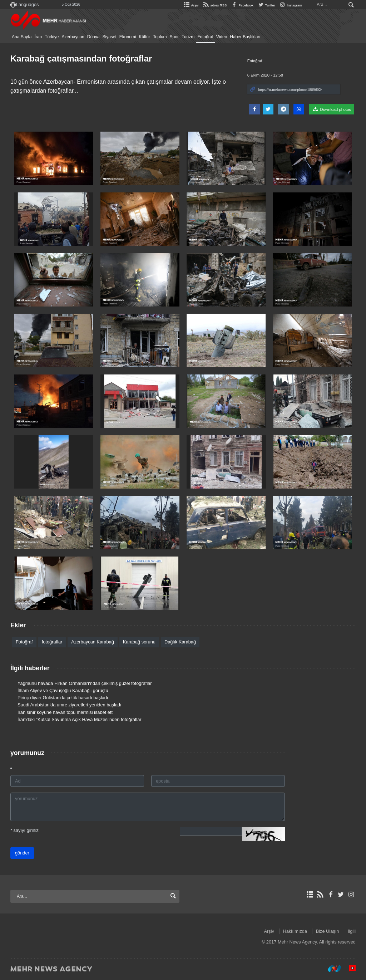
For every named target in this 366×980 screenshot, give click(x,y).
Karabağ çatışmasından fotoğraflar (81, 58)
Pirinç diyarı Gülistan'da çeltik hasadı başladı (63, 698)
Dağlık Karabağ (180, 642)
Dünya (93, 37)
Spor (174, 37)
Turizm (188, 37)
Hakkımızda (295, 931)
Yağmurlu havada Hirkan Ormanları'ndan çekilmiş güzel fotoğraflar (85, 683)
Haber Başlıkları (245, 37)
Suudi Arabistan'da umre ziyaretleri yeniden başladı (70, 705)
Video (222, 37)
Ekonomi (128, 37)
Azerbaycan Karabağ (93, 642)
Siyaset (109, 37)
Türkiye (52, 37)
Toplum (160, 37)
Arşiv (191, 5)
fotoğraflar (52, 642)
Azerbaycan (73, 37)
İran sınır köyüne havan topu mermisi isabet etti (66, 712)
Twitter (266, 5)
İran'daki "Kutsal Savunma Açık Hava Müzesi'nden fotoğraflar (80, 719)
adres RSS (214, 5)
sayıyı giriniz (24, 830)
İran (38, 37)
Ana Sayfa (22, 37)
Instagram (290, 5)
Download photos (331, 109)
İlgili (352, 931)
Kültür (145, 37)
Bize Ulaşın (328, 931)
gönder (22, 853)
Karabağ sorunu (139, 642)
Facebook (242, 5)
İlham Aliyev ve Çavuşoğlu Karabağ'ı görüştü (63, 690)
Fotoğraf (205, 37)
